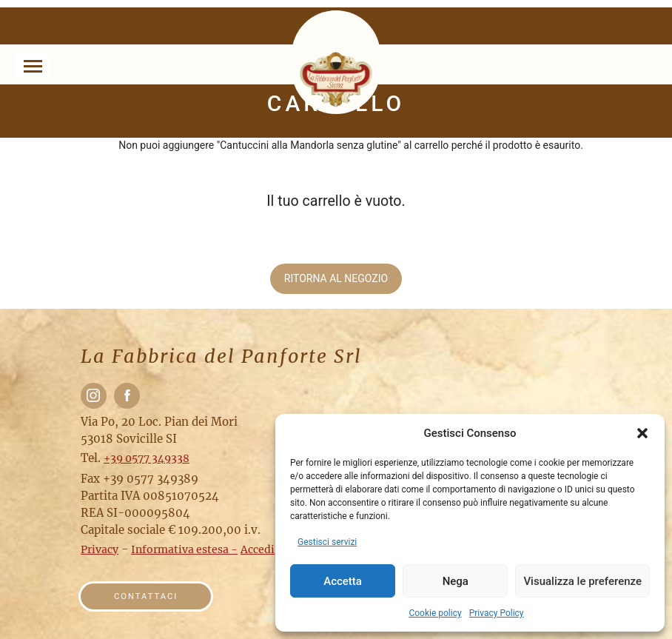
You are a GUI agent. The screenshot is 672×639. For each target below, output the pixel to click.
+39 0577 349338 (147, 458)
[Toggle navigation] (33, 66)
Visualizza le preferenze (582, 581)
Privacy (100, 549)
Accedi (258, 549)
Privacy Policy (497, 613)
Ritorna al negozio (336, 278)
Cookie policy (435, 613)
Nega (456, 581)
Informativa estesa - (184, 549)
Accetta (343, 581)
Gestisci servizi (327, 542)
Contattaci (146, 596)
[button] (642, 433)
